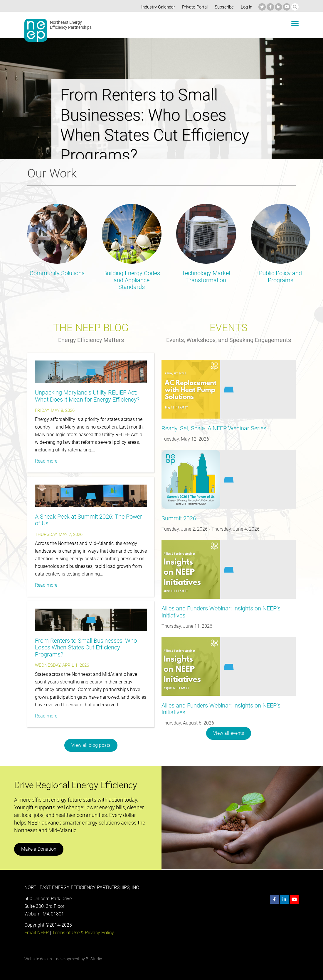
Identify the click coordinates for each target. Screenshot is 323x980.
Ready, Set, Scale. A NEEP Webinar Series (213, 428)
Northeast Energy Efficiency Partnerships (71, 25)
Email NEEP (36, 933)
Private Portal (194, 7)
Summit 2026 (179, 518)
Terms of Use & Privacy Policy (83, 933)
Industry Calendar (157, 7)
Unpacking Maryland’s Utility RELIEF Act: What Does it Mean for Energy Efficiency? (86, 396)
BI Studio (94, 959)
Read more (46, 461)
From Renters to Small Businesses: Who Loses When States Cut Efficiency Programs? (85, 648)
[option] (161, 94)
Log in (246, 7)
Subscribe (223, 7)
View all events (229, 733)
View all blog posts (91, 745)
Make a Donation (38, 849)
